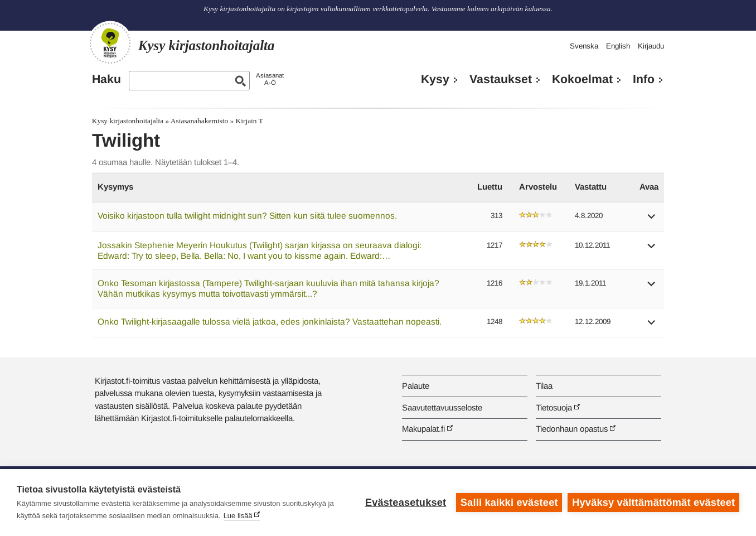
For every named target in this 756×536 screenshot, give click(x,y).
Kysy (435, 79)
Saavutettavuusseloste (442, 407)
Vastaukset (501, 79)
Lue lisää (238, 516)
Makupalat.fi (423, 429)
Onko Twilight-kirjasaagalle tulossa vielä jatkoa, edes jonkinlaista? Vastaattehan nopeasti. (270, 322)
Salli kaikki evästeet (509, 503)
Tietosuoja (554, 407)
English (618, 46)
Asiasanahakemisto (199, 121)
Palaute (416, 386)
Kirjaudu (651, 46)
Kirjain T (249, 121)
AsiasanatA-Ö (270, 79)
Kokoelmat (582, 79)
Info (644, 79)
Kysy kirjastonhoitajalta (128, 121)
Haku (106, 79)
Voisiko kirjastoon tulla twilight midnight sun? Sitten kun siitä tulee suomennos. (247, 216)
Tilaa (544, 386)
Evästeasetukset (406, 503)
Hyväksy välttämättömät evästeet (653, 503)
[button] (652, 220)
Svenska (584, 46)
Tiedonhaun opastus (572, 429)
